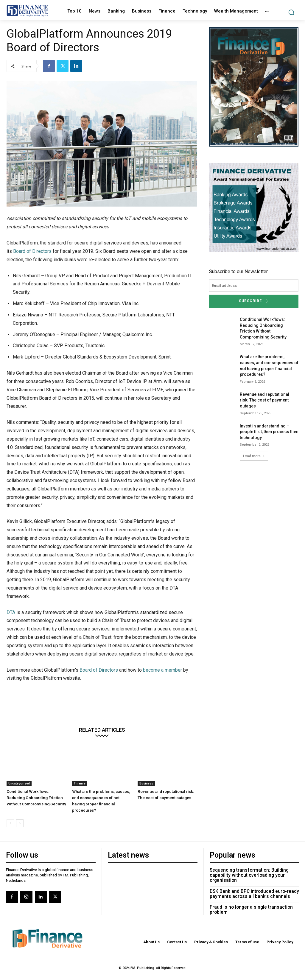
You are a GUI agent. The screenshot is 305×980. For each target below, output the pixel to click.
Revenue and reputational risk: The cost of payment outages (264, 399)
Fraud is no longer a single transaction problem (251, 901)
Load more (254, 455)
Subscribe (254, 301)
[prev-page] (10, 816)
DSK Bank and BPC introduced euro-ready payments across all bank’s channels (254, 885)
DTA (11, 612)
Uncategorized (19, 783)
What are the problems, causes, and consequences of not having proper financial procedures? (101, 797)
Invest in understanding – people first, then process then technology (269, 431)
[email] (254, 286)
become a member (162, 670)
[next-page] (20, 816)
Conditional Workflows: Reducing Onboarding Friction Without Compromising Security (36, 797)
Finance (80, 783)
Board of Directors (32, 251)
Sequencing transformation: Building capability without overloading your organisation (249, 867)
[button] (291, 12)
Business (146, 783)
